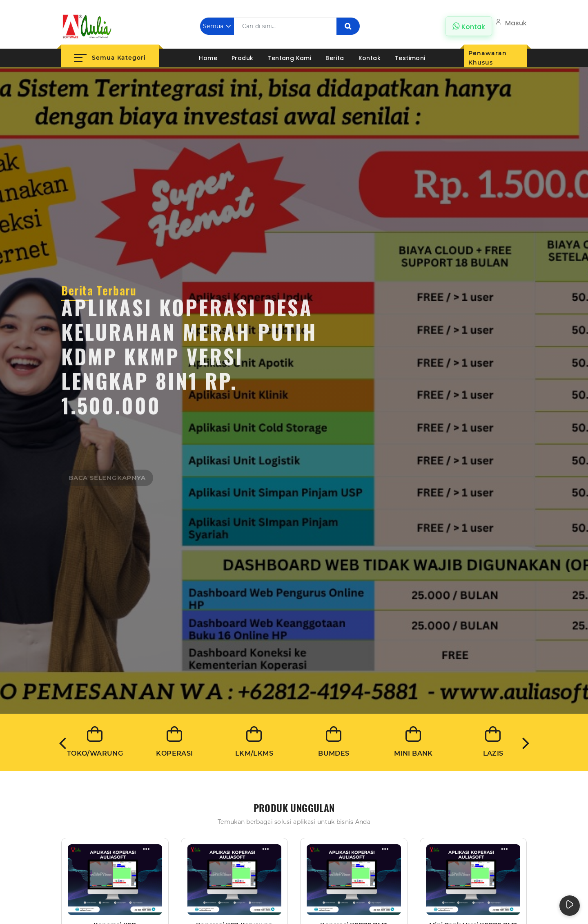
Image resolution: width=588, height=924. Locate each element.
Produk (242, 58)
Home (208, 58)
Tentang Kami (289, 58)
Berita (335, 58)
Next (526, 743)
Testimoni (410, 58)
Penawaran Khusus (487, 58)
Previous (62, 743)
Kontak (370, 58)
